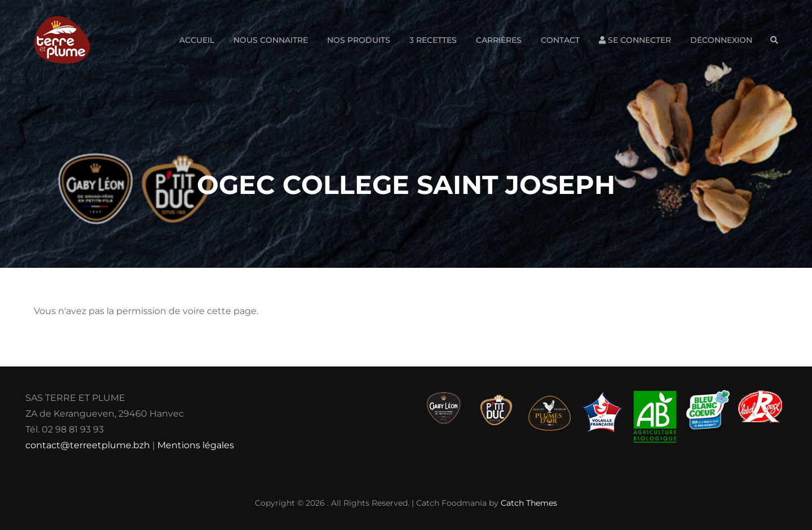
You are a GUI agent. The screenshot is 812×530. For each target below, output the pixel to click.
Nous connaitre (271, 40)
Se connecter (635, 40)
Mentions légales (196, 445)
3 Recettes (433, 40)
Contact (560, 40)
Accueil (197, 40)
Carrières (499, 40)
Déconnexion (721, 40)
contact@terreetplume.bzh (88, 445)
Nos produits (359, 40)
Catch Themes (529, 503)
